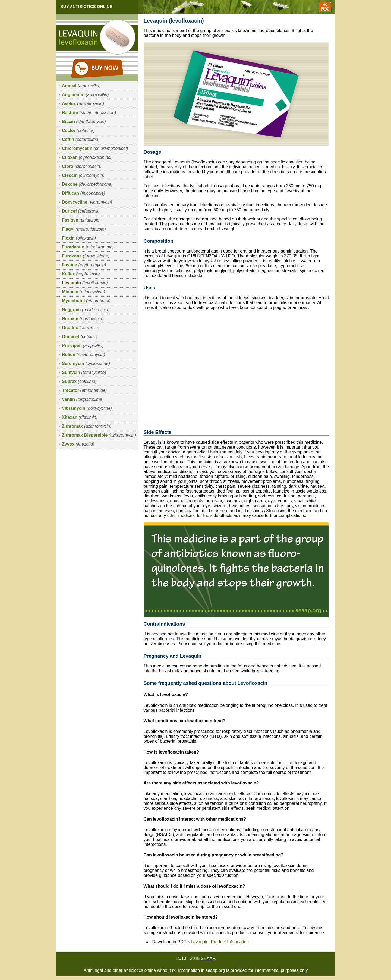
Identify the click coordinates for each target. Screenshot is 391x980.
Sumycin (84, 372)
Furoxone (86, 256)
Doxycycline (87, 202)
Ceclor (78, 130)
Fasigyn (81, 220)
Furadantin (88, 247)
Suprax (79, 381)
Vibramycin (87, 408)
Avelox (83, 104)
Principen (83, 346)
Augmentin (85, 95)
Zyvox (78, 444)
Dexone (87, 184)
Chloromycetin (95, 148)
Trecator (84, 390)
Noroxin (83, 319)
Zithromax (87, 426)
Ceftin (81, 139)
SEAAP (208, 958)
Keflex (81, 274)
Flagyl (84, 229)
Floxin (79, 238)
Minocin (83, 292)
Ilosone (84, 265)
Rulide (83, 354)
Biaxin (84, 122)
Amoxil (81, 86)
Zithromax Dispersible (99, 435)
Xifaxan (80, 417)
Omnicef (80, 337)
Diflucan (83, 193)
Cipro (82, 166)
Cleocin (83, 175)
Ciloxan (87, 157)
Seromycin (86, 363)
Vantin (83, 399)
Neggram (86, 310)
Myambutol (86, 301)
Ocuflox (81, 328)
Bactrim (89, 113)
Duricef (81, 211)
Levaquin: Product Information (220, 942)
